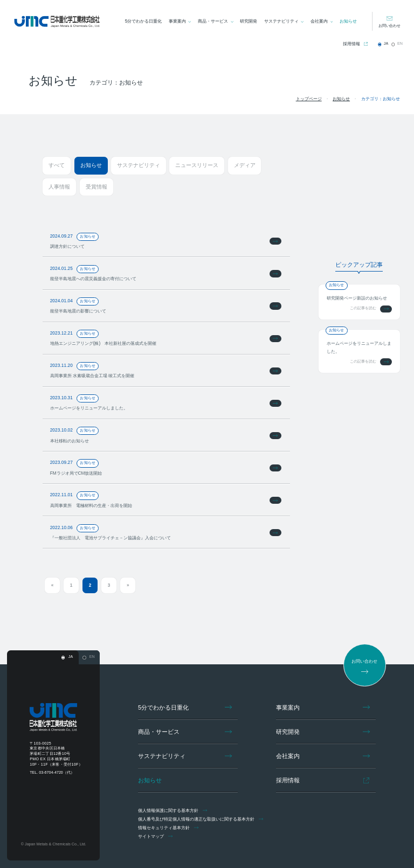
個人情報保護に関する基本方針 (174, 810)
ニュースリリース (196, 165)
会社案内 (319, 21)
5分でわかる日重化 (143, 21)
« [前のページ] (52, 585)
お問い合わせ (389, 26)
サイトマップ (157, 836)
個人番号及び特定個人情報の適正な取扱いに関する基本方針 (202, 819)
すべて (56, 165)
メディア (243, 165)
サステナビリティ (281, 21)
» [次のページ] (128, 585)
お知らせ (348, 21)
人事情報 (59, 187)
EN (400, 44)
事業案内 (177, 21)
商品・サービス (213, 21)
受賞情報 (96, 187)
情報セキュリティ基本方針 (170, 828)
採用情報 (351, 44)
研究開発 (249, 21)
